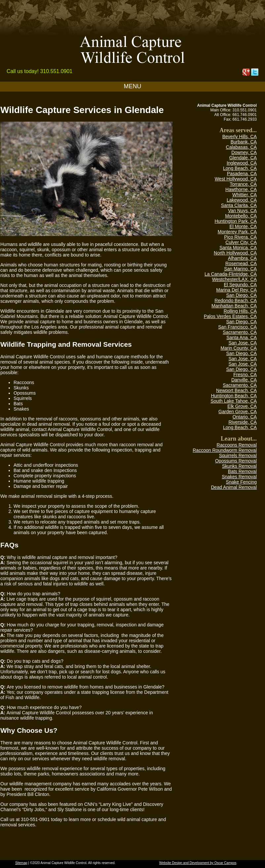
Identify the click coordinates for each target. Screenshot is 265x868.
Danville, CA (244, 380)
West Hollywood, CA (236, 179)
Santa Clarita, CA (239, 205)
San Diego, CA (241, 295)
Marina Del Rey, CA (236, 290)
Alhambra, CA (242, 258)
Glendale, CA (243, 158)
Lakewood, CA (242, 200)
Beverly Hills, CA (240, 137)
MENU (133, 86)
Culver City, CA (241, 242)
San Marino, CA (240, 269)
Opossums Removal (236, 461)
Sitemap (21, 863)
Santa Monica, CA (238, 248)
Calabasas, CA (241, 147)
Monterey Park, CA (237, 232)
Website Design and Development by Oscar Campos (198, 863)
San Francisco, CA (237, 327)
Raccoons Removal (237, 445)
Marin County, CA (239, 348)
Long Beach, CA (240, 168)
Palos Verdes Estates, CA (230, 316)
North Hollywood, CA (235, 253)
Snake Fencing (241, 482)
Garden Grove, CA (238, 412)
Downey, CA (244, 152)
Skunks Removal (239, 466)
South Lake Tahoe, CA (234, 401)
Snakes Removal (239, 477)
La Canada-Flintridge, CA (231, 274)
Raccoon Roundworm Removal (225, 450)
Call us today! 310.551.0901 (39, 71)
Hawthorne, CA (241, 189)
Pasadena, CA (242, 174)
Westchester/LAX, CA (234, 279)
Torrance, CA (243, 184)
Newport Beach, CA (236, 390)
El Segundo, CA (240, 285)
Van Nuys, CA (242, 211)
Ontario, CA (245, 417)
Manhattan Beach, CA (234, 306)
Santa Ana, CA (242, 337)
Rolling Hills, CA (240, 311)
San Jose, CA (243, 343)
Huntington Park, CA (236, 221)
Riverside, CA (243, 422)
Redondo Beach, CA (236, 300)
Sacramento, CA (240, 332)
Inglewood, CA (242, 163)
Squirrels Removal (238, 455)
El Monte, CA (243, 226)
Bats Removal (242, 471)
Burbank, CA (244, 142)
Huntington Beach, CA (234, 396)
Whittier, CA (245, 195)
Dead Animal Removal (234, 487)
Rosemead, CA (241, 263)
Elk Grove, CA (242, 406)
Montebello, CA (241, 216)
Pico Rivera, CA (240, 237)
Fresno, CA (245, 375)
